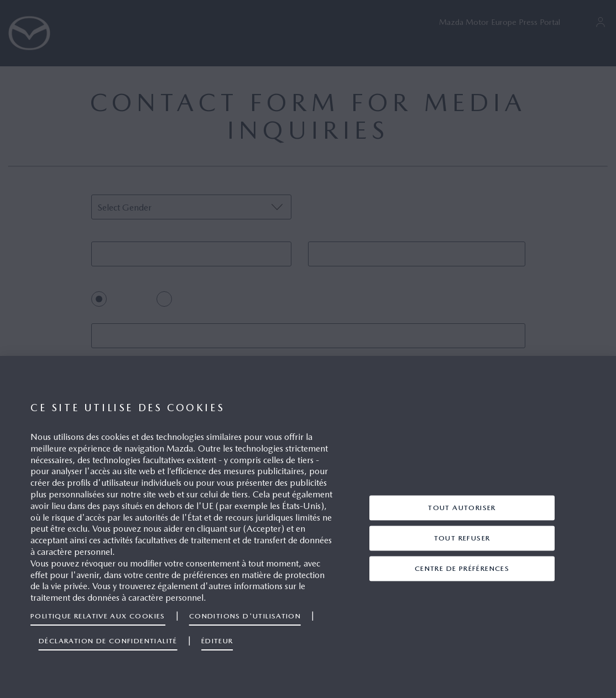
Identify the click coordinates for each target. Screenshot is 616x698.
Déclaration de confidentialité (108, 641)
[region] (308, 527)
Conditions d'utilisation (245, 616)
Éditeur (217, 641)
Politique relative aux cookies (98, 616)
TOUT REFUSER (462, 537)
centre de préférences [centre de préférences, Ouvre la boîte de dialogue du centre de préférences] (462, 568)
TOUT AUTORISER (462, 507)
